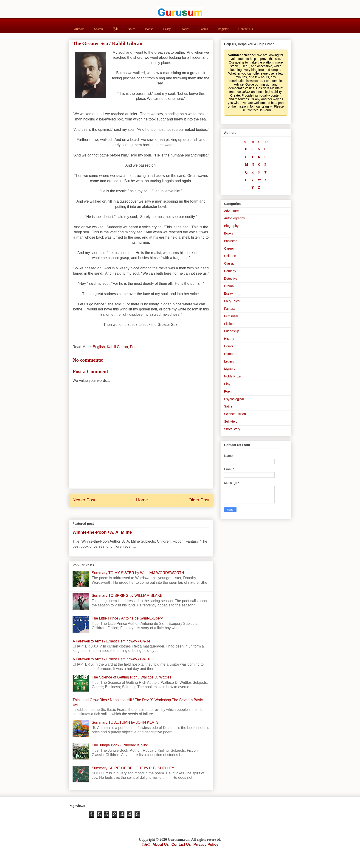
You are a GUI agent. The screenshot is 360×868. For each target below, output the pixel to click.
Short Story (232, 429)
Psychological (234, 399)
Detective (231, 279)
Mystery (230, 369)
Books (149, 29)
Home (142, 500)
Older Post (199, 500)
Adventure (231, 211)
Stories (185, 29)
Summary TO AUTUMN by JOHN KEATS (125, 722)
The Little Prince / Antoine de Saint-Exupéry (127, 618)
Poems (204, 29)
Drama (229, 286)
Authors (79, 29)
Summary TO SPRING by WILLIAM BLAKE (127, 596)
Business (231, 241)
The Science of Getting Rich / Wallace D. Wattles (131, 677)
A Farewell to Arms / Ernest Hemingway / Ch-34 (111, 641)
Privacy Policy (206, 844)
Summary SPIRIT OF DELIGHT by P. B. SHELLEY (133, 768)
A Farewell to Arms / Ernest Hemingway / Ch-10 (111, 659)
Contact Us (246, 29)
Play (227, 384)
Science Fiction (235, 414)
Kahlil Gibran (117, 347)
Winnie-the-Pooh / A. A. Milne (102, 532)
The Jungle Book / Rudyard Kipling (120, 745)
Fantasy (230, 309)
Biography (231, 226)
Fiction (229, 324)
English (99, 347)
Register (223, 29)
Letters (229, 361)
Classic (229, 263)
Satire (228, 406)
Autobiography (234, 218)
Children (230, 256)
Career (229, 248)
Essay (228, 293)
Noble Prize (232, 376)
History (229, 339)
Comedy (230, 271)
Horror (229, 346)
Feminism (231, 316)
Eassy (167, 29)
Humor (229, 354)
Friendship (232, 331)
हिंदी (115, 29)
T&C (146, 844)
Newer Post (84, 500)
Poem (135, 347)
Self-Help (231, 421)
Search (98, 29)
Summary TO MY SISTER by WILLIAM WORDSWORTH (138, 573)
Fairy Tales (232, 301)
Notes (131, 29)
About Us (161, 844)
